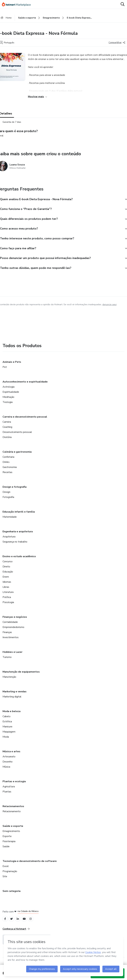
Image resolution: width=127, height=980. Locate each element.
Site (5, 879)
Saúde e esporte (13, 829)
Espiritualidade (11, 395)
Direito (6, 569)
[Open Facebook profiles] (5, 922)
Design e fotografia (15, 490)
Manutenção (9, 680)
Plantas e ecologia (14, 784)
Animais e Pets (12, 365)
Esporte (7, 839)
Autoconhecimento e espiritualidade (25, 385)
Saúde (6, 849)
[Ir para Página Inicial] (18, 4)
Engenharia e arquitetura (18, 534)
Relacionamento (12, 814)
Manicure (7, 729)
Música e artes (11, 754)
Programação (10, 874)
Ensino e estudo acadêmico (19, 559)
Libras (6, 590)
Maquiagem (9, 735)
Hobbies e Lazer (12, 655)
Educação (8, 575)
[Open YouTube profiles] (26, 922)
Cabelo (7, 719)
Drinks (6, 465)
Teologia (8, 405)
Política (7, 600)
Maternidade (10, 520)
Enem (6, 580)
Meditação (8, 400)
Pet (5, 370)
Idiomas (7, 585)
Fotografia (8, 500)
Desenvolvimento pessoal (17, 435)
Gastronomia (10, 470)
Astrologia (8, 390)
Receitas (7, 475)
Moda (6, 740)
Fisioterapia (9, 844)
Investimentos (11, 640)
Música (6, 770)
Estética (7, 724)
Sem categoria (12, 894)
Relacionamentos (13, 809)
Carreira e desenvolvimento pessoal (25, 420)
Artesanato (9, 759)
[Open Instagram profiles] (33, 922)
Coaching (7, 430)
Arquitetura (9, 539)
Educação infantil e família (19, 515)
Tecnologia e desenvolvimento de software (30, 864)
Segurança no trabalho (15, 545)
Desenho (8, 765)
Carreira (7, 425)
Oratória (7, 440)
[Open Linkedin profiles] (19, 922)
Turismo (7, 660)
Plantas (7, 794)
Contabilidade (10, 625)
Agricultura (9, 789)
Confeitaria (8, 460)
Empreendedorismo (13, 630)
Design (6, 495)
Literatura (8, 595)
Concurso (8, 564)
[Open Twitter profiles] (12, 922)
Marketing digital (12, 699)
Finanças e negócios (15, 620)
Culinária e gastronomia (17, 455)
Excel (6, 869)
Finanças (7, 635)
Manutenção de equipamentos (21, 675)
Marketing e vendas (15, 694)
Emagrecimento (11, 834)
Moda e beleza (12, 714)
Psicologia (8, 605)
